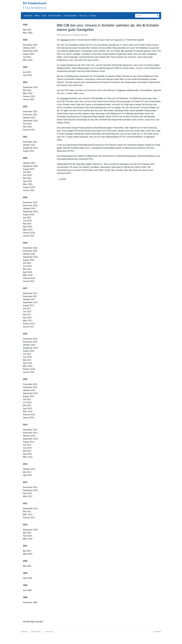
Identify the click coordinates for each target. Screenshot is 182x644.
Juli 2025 (27, 57)
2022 (25, 106)
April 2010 (27, 536)
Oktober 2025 (29, 48)
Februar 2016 (29, 369)
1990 (25, 585)
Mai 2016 (27, 360)
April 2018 (27, 272)
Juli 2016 (27, 354)
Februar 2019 (29, 233)
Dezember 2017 (30, 293)
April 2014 (27, 454)
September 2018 (30, 257)
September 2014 (30, 439)
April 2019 (27, 227)
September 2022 (30, 121)
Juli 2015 (27, 399)
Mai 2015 (27, 405)
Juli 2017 (27, 308)
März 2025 (28, 60)
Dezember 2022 (30, 112)
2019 (25, 197)
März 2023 (28, 93)
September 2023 (30, 87)
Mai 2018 (27, 269)
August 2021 (29, 151)
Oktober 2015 (29, 390)
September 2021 (30, 148)
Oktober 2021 (29, 145)
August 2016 (29, 351)
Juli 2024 (27, 72)
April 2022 (27, 127)
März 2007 (28, 554)
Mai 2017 (27, 315)
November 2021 (30, 142)
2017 (25, 288)
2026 (25, 25)
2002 (25, 561)
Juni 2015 (27, 402)
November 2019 (30, 205)
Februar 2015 (29, 415)
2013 (25, 464)
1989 (25, 597)
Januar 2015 (29, 418)
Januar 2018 (29, 281)
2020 (25, 158)
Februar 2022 (29, 130)
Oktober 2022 (29, 118)
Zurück (62, 179)
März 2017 (28, 321)
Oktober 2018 (29, 254)
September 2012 (30, 490)
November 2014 (30, 433)
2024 (25, 67)
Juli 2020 (27, 172)
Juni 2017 (27, 312)
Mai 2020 (27, 178)
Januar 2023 (29, 99)
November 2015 (30, 387)
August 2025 (29, 54)
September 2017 (30, 302)
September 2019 (30, 212)
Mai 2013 (27, 472)
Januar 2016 (29, 372)
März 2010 (28, 539)
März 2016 (28, 366)
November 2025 (30, 45)
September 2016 (30, 348)
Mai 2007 (27, 551)
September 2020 (30, 166)
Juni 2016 (27, 357)
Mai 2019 (27, 224)
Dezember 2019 (30, 202)
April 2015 (27, 408)
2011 (25, 503)
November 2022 (30, 115)
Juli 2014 (27, 445)
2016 (25, 334)
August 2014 (29, 442)
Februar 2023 (29, 96)
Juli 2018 (27, 263)
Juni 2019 (27, 221)
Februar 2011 (29, 518)
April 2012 (27, 493)
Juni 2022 (27, 124)
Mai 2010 (27, 533)
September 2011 (30, 508)
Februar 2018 (29, 278)
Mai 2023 (27, 90)
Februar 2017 (29, 324)
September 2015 (30, 393)
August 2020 (29, 169)
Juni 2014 (27, 448)
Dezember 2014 (30, 430)
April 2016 (27, 363)
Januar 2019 (29, 236)
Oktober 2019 (29, 209)
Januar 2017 (29, 327)
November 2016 (30, 342)
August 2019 (29, 215)
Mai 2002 (27, 566)
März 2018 (28, 275)
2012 (25, 482)
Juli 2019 (27, 218)
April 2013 (27, 475)
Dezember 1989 (30, 602)
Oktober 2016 (29, 345)
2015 (25, 379)
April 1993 (27, 578)
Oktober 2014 (29, 436)
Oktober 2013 (29, 469)
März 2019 (28, 230)
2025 (25, 40)
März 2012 (28, 496)
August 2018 (29, 260)
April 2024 (27, 75)
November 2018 (30, 251)
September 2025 (30, 51)
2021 (25, 137)
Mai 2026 (27, 30)
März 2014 (28, 457)
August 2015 (29, 396)
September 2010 (30, 530)
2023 (25, 82)
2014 (25, 425)
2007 (25, 546)
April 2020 (27, 181)
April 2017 (27, 318)
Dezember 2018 (30, 248)
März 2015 (28, 412)
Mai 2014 (27, 451)
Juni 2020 (27, 175)
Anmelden (157, 632)
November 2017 (30, 296)
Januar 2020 (29, 190)
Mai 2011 (27, 512)
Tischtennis (35, 8)
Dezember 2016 (30, 339)
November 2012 (30, 487)
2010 (25, 525)
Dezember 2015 (30, 384)
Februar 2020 (29, 187)
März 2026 (28, 33)
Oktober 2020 (29, 163)
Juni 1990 (27, 590)
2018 (25, 243)
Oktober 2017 (29, 299)
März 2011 (28, 515)
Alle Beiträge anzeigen (33, 622)
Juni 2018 (27, 266)
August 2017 (29, 305)
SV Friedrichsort (35, 3)
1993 (25, 573)
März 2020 (28, 184)
